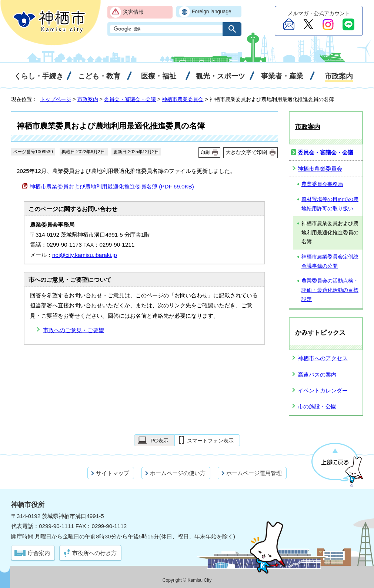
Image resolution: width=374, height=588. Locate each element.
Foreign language (212, 12)
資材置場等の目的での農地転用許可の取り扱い (330, 204)
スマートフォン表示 (210, 441)
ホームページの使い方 (178, 473)
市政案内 (88, 99)
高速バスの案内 (317, 375)
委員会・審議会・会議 (130, 99)
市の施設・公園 (317, 406)
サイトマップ (113, 473)
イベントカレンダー (323, 390)
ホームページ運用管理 (254, 473)
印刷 (205, 153)
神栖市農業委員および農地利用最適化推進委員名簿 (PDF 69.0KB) (112, 186)
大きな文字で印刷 (246, 152)
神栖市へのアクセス (323, 358)
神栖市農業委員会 (183, 99)
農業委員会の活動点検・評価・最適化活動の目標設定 (330, 290)
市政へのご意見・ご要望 (74, 330)
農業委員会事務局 (322, 184)
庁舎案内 (39, 553)
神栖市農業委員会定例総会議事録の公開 (330, 261)
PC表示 (159, 441)
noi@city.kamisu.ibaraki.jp (85, 255)
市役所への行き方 (94, 553)
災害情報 (133, 12)
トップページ (56, 99)
